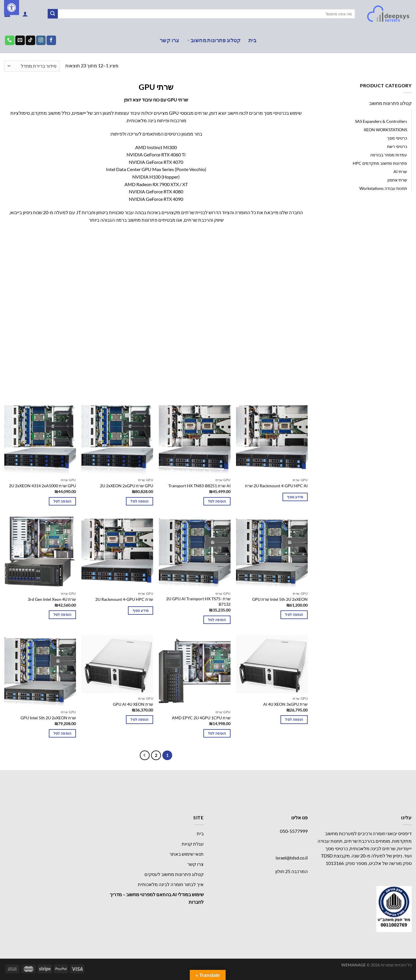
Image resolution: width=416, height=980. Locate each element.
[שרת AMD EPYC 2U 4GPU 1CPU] (195, 671)
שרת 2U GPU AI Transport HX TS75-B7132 (198, 601)
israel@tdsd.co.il (292, 858)
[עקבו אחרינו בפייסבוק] (51, 40)
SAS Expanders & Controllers (381, 121)
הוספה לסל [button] (217, 501)
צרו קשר (169, 40)
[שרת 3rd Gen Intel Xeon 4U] (40, 553)
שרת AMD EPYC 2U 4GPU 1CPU (201, 718)
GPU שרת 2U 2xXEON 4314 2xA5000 (42, 486)
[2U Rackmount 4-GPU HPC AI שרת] (272, 439)
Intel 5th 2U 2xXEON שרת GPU (280, 599)
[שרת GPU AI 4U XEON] (117, 665)
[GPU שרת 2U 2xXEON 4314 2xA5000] (40, 439)
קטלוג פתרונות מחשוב (214, 40)
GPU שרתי (398, 113)
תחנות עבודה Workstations (383, 188)
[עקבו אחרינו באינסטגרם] (41, 40)
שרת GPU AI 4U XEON (133, 704)
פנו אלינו (299, 817)
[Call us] (10, 40)
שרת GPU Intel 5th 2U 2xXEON (48, 718)
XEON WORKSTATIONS (385, 130)
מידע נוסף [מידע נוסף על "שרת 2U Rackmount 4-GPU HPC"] (141, 611)
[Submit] (53, 14)
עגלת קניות (193, 844)
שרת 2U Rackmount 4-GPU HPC (124, 599)
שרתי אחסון (397, 180)
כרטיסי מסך (397, 138)
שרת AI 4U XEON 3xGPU (285, 704)
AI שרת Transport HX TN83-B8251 (199, 486)
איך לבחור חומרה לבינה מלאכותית (171, 884)
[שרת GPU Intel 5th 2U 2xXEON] (40, 671)
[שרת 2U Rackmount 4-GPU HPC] (117, 553)
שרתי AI (400, 172)
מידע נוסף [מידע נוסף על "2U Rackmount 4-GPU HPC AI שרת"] (295, 497)
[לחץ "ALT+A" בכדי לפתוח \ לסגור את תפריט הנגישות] (12, 8)
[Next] (145, 755)
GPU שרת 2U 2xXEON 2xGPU (127, 486)
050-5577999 (294, 831)
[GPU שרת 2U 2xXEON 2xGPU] (117, 439)
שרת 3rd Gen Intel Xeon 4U (52, 599)
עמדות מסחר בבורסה (389, 155)
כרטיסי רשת (397, 146)
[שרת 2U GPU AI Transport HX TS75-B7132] (195, 553)
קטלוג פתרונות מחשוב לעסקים (174, 874)
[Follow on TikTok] (30, 40)
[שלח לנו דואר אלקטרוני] (20, 40)
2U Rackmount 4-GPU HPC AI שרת (276, 486)
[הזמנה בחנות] (32, 66)
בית (252, 40)
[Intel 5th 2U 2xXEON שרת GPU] (272, 553)
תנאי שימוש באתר (186, 854)
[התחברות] (25, 14)
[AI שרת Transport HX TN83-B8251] (195, 439)
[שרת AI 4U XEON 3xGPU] (272, 665)
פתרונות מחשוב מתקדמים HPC (380, 163)
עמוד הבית (400, 66)
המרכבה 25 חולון (291, 871)
